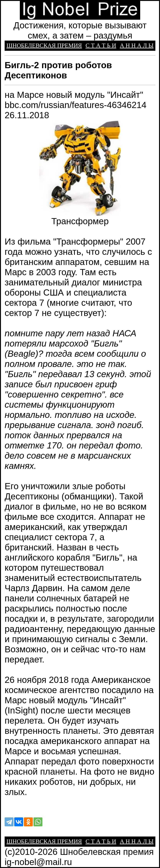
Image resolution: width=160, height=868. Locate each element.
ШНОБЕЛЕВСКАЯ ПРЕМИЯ (44, 45)
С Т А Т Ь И (101, 45)
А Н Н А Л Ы (137, 45)
